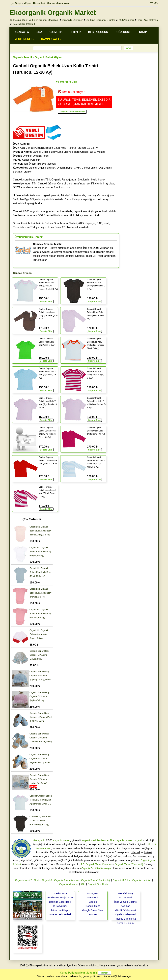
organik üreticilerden (93, 840)
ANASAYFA (22, 32)
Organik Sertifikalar (98, 884)
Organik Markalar (69, 884)
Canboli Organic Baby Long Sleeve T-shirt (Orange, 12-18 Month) (69, 152)
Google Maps (93, 906)
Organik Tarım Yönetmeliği (129, 864)
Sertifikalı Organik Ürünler (101, 20)
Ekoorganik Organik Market (53, 13)
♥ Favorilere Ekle (67, 82)
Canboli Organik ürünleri (42, 168)
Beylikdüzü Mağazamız (60, 897)
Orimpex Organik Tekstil (36, 156)
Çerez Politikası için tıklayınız (78, 973)
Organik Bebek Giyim (48, 57)
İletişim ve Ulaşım (60, 910)
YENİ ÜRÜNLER (25, 39)
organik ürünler (124, 840)
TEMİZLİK (75, 32)
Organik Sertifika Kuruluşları (97, 868)
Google (93, 902)
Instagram (93, 893)
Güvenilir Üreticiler (72, 20)
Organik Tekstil (22, 57)
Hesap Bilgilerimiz (126, 919)
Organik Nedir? (23, 880)
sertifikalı (110, 840)
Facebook (93, 897)
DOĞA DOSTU (124, 32)
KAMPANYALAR (51, 39)
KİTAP (143, 32)
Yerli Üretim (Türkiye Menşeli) (40, 164)
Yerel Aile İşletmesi (148, 20)
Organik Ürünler (121, 880)
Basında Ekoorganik (60, 902)
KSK (83, 884)
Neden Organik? (43, 880)
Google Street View (93, 910)
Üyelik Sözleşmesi (126, 914)
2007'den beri (126, 20)
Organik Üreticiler (142, 880)
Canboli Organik (31, 160)
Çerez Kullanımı (126, 923)
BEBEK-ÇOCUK (98, 32)
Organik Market (62, 840)
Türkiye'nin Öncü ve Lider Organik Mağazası (34, 20)
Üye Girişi (15, 3)
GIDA (39, 32)
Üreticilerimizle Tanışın (29, 237)
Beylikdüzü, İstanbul (24, 24)
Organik (138, 840)
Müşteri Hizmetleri (60, 914)
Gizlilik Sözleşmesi (125, 910)
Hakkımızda (60, 893)
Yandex (93, 914)
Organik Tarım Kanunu (67, 880)
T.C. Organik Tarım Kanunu (96, 864)
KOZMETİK (56, 32)
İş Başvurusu (60, 906)
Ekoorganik (39, 840)
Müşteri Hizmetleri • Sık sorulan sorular (47, 3)
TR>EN (154, 3)
